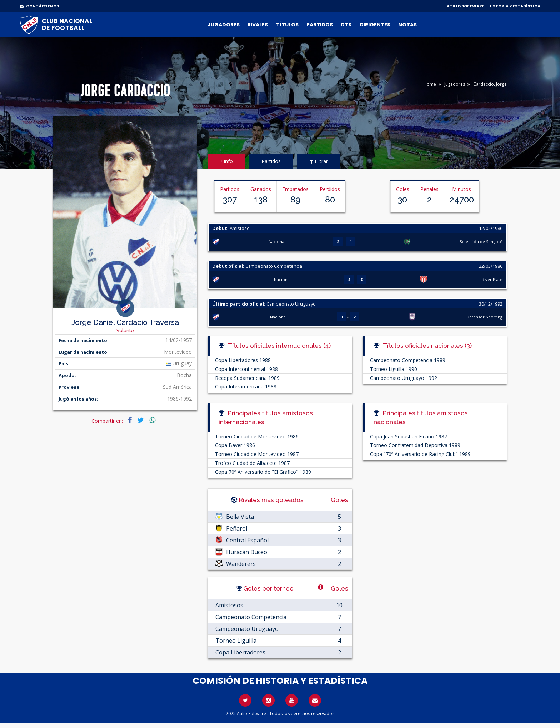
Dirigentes (375, 25)
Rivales (258, 25)
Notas (407, 25)
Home (430, 84)
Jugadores (224, 25)
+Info (227, 161)
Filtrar (319, 161)
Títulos (287, 25)
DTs (346, 25)
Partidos (320, 25)
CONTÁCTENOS (39, 6)
